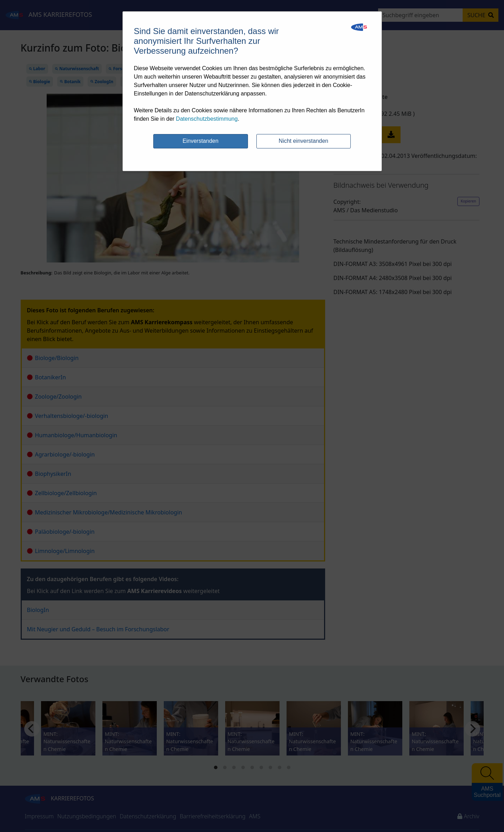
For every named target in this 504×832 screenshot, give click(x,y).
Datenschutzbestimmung (207, 119)
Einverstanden (201, 141)
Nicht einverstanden (304, 141)
